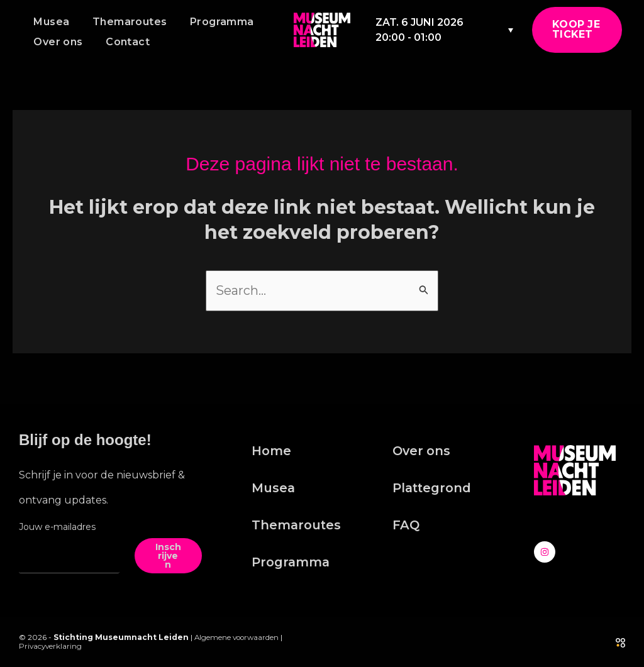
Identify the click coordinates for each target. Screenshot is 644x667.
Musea (50, 22)
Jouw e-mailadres (57, 527)
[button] (577, 30)
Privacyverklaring (51, 646)
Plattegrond (433, 489)
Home (271, 451)
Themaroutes (125, 22)
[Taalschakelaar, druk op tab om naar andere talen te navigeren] (507, 30)
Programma (214, 22)
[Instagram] (545, 552)
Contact (123, 42)
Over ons (57, 42)
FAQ (406, 527)
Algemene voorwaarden (238, 637)
